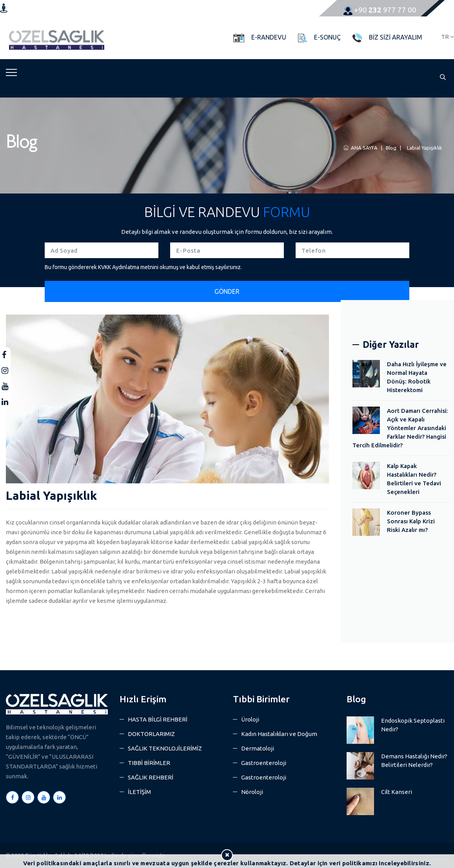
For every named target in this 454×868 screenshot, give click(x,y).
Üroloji (250, 719)
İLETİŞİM (139, 792)
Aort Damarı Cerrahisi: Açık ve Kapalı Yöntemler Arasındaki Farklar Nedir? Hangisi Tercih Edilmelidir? (400, 428)
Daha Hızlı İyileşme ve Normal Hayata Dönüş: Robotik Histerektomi (417, 377)
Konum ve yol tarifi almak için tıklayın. (50, 8)
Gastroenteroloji (264, 763)
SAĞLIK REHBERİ (151, 777)
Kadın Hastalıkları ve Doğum (279, 734)
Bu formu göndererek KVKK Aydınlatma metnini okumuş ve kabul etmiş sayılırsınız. (143, 267)
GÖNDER (227, 291)
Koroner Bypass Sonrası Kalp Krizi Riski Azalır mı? (411, 521)
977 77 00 (380, 10)
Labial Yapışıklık (423, 148)
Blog (391, 148)
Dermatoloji (258, 748)
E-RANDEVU (269, 37)
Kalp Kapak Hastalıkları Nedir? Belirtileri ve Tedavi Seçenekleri (414, 479)
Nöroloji (252, 792)
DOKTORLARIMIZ (151, 734)
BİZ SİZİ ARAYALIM (396, 37)
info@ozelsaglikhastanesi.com (234, 10)
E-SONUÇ (327, 37)
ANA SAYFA (360, 148)
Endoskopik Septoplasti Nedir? (413, 725)
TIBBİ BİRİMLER (149, 763)
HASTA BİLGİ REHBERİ (158, 719)
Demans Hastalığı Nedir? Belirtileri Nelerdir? (414, 760)
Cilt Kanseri (397, 792)
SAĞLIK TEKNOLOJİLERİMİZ (165, 748)
